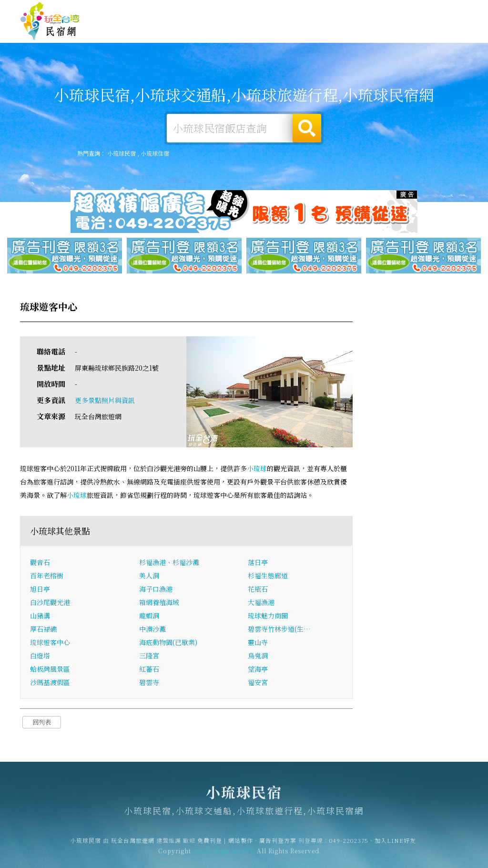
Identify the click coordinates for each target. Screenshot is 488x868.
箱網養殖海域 (159, 603)
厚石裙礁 (43, 629)
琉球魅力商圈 (268, 616)
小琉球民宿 (50, 21)
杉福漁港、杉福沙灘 (169, 563)
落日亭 (258, 563)
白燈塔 (40, 656)
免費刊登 (323, 11)
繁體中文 (442, 10)
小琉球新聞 (362, 34)
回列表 (42, 722)
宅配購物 (450, 37)
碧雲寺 (149, 683)
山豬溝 (40, 616)
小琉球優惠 (316, 32)
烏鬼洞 (258, 656)
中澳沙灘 (152, 629)
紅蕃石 (149, 669)
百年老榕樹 (47, 576)
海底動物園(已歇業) (168, 643)
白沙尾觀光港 (50, 603)
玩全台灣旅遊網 (282, 11)
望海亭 (258, 669)
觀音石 (40, 563)
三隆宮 (149, 656)
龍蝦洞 (149, 616)
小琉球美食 (271, 31)
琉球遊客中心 (50, 643)
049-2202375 (349, 843)
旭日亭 (40, 589)
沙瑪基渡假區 (50, 683)
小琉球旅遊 (225, 30)
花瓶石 (258, 589)
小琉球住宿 (133, 29)
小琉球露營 (179, 29)
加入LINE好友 (395, 843)
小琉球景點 (408, 35)
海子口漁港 (156, 589)
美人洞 (149, 576)
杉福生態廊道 (268, 576)
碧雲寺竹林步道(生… (279, 629)
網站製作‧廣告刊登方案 (375, 11)
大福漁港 (261, 603)
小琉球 (257, 469)
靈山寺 (258, 643)
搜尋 (307, 128)
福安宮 (258, 683)
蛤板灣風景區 (50, 669)
